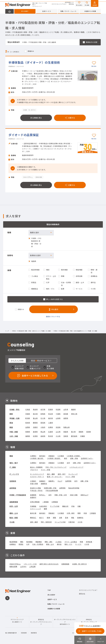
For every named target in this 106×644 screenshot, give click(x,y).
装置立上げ (84, 495)
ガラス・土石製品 (71, 542)
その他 (12, 522)
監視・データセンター (55, 477)
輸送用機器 (13, 542)
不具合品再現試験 (52, 490)
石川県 (43, 418)
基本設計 (42, 456)
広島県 (50, 432)
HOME (10, 11)
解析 (66, 458)
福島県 (73, 409)
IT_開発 (13, 467)
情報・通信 (49, 542)
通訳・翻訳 (34, 522)
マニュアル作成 (60, 522)
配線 (48, 518)
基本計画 (33, 513)
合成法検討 (43, 506)
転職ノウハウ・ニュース (68, 11)
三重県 (50, 423)
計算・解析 (71, 513)
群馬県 (43, 414)
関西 (11, 427)
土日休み (23, 567)
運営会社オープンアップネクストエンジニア (41, 622)
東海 (11, 423)
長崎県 (43, 436)
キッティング (73, 474)
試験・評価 (74, 458)
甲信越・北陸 (14, 418)
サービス (78, 544)
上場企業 (32, 567)
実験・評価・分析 (61, 495)
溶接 (61, 518)
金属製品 (13, 544)
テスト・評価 (46, 470)
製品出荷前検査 (74, 488)
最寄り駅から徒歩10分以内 (49, 564)
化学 (28, 544)
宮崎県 (66, 436)
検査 (73, 518)
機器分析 (65, 506)
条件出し (42, 495)
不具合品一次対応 (36, 490)
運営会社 (71, 4)
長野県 (66, 418)
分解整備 (55, 502)
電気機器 (29, 542)
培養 (79, 506)
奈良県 (58, 427)
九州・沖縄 (14, 436)
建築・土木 (14, 513)
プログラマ (34, 470)
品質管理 (62, 488)
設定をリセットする (53, 316)
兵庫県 (50, 427)
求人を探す (25, 11)
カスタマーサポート (37, 477)
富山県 (35, 418)
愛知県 (43, 423)
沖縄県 (82, 436)
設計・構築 (51, 474)
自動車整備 (14, 502)
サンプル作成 (55, 506)
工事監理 (93, 513)
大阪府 (43, 427)
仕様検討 (33, 456)
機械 (11, 456)
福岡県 (28, 436)
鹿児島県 (74, 436)
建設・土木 (50, 544)
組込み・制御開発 (36, 467)
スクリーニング (36, 509)
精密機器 (39, 542)
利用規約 (24, 633)
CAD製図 (61, 456)
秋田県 (58, 409)
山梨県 (58, 418)
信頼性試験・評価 (50, 488)
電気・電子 (14, 463)
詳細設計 (52, 456)
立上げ (60, 481)
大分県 (58, 436)
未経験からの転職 (90, 11)
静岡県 (35, 423)
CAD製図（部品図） (54, 458)
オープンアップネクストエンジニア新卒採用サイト (65, 622)
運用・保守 (62, 474)
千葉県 (58, 414)
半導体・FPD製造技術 (18, 495)
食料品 (59, 544)
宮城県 (50, 409)
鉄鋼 (81, 542)
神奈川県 (74, 414)
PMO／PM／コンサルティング (56, 467)
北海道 (28, 409)
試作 (68, 463)
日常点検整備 (35, 502)
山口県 (58, 432)
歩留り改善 (34, 484)
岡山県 (43, 432)
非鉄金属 (89, 542)
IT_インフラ (14, 474)
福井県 (50, 418)
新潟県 (28, 418)
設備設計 (42, 481)
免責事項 (34, 633)
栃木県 (35, 414)
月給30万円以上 (15, 564)
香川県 (73, 432)
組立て (42, 518)
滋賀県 (28, 427)
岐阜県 (28, 423)
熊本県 (50, 436)
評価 (73, 506)
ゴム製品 (58, 542)
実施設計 (52, 513)
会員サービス (47, 11)
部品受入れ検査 (36, 488)
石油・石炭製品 (38, 544)
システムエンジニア (76, 467)
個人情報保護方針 (11, 633)
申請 (85, 513)
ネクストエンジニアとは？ (59, 4)
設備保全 (44, 484)
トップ (7, 331)
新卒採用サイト (70, 2)
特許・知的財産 (46, 522)
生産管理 (68, 481)
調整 (54, 518)
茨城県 (28, 414)
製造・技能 (14, 518)
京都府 (35, 427)
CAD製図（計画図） (74, 456)
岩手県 (43, 409)
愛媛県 (81, 432)
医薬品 (21, 544)
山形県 (66, 409)
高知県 (89, 432)
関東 (11, 414)
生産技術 (13, 481)
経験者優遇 (65, 564)
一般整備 (45, 502)
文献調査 (33, 506)
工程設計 (33, 481)
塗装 (67, 518)
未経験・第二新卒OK (79, 564)
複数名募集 (13, 567)
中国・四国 (14, 432)
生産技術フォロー (87, 458)
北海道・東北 (14, 409)
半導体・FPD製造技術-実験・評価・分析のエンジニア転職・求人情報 (31, 331)
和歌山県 (67, 427)
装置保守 (33, 497)
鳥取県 (28, 432)
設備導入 (52, 481)
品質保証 (13, 488)
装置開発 (33, 495)
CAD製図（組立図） (37, 458)
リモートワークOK (30, 564)
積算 (79, 513)
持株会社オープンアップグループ (89, 621)
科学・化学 (14, 506)
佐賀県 (35, 436)
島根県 (35, 432)
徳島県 (66, 432)
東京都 (66, 414)
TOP (49, 590)
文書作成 (72, 522)
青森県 (35, 409)
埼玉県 (50, 414)
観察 (45, 509)
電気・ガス (68, 544)
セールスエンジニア (37, 474)
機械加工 (33, 518)
